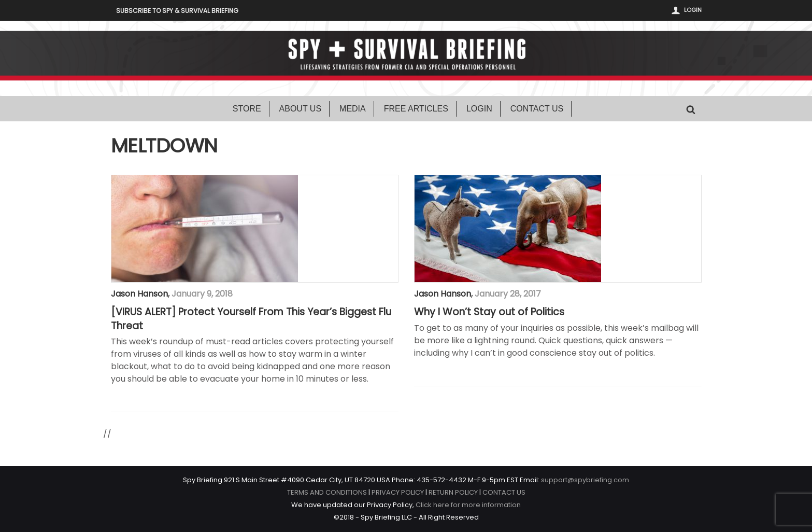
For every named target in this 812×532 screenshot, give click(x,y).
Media (353, 109)
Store (247, 109)
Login (693, 10)
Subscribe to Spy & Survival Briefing (177, 11)
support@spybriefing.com (585, 480)
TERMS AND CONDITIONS (327, 492)
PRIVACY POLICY (398, 492)
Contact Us (537, 109)
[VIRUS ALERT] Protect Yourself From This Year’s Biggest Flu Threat (251, 319)
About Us (301, 109)
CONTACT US (504, 492)
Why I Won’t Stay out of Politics (489, 312)
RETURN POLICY (453, 492)
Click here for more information (468, 505)
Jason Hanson (139, 294)
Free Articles (416, 109)
